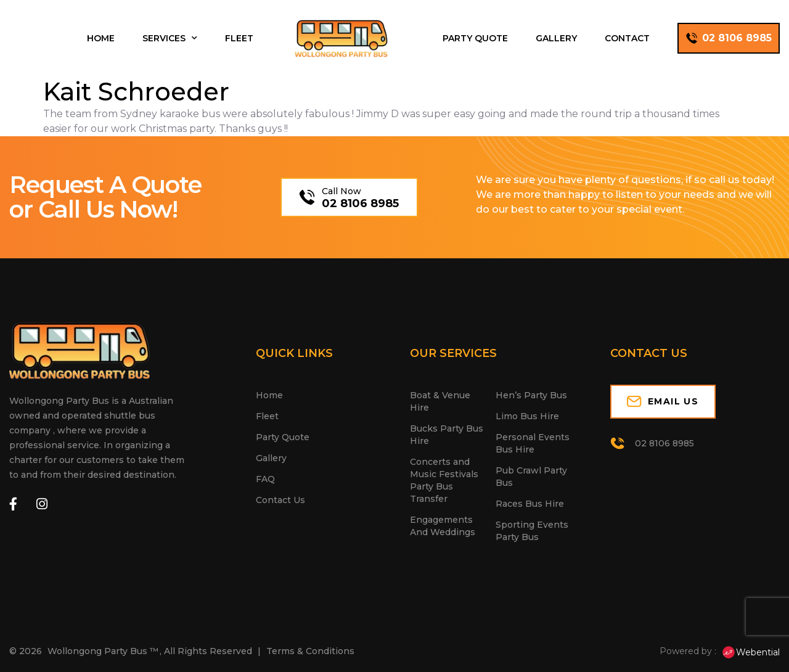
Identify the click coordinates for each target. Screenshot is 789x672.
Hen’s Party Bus (531, 395)
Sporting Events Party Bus (532, 531)
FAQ (265, 479)
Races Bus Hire (530, 504)
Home (101, 38)
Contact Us (280, 500)
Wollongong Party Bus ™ (103, 651)
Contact (627, 38)
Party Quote (475, 38)
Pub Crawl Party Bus (531, 477)
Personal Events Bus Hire (533, 443)
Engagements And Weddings (443, 526)
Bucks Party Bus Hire (447, 435)
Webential (750, 652)
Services (170, 38)
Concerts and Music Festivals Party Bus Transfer (444, 480)
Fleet (239, 38)
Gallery (556, 38)
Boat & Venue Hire (440, 401)
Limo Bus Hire (527, 416)
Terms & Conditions (310, 651)
